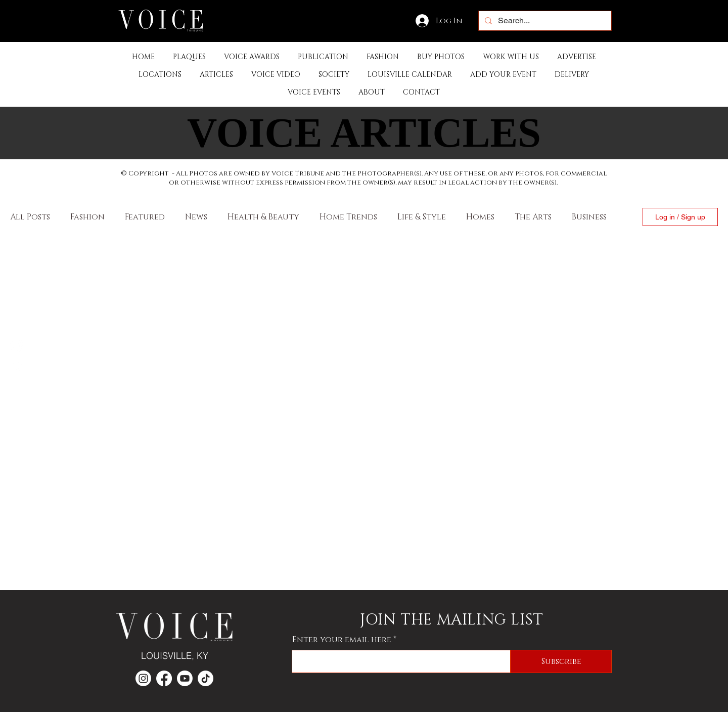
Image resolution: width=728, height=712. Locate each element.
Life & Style (422, 217)
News (196, 217)
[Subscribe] (561, 661)
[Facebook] (17, 345)
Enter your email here (342, 640)
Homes (480, 217)
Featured (145, 217)
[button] (323, 57)
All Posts (30, 217)
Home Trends (348, 217)
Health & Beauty (263, 217)
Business (589, 217)
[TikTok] (206, 678)
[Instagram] (17, 367)
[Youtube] (185, 678)
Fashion (87, 217)
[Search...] (544, 21)
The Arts (533, 217)
